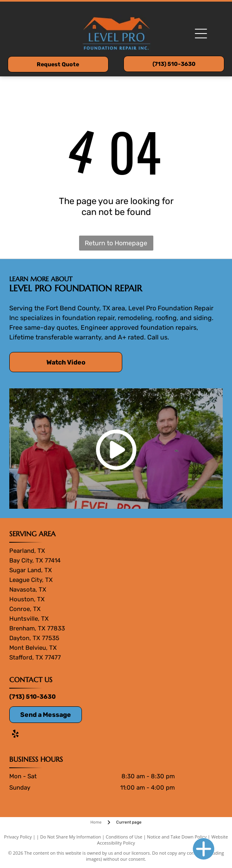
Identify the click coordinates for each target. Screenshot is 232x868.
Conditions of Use (124, 837)
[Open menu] (201, 34)
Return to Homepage (116, 243)
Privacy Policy (18, 837)
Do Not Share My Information (70, 837)
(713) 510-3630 (32, 697)
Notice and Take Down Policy (177, 837)
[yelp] (15, 735)
